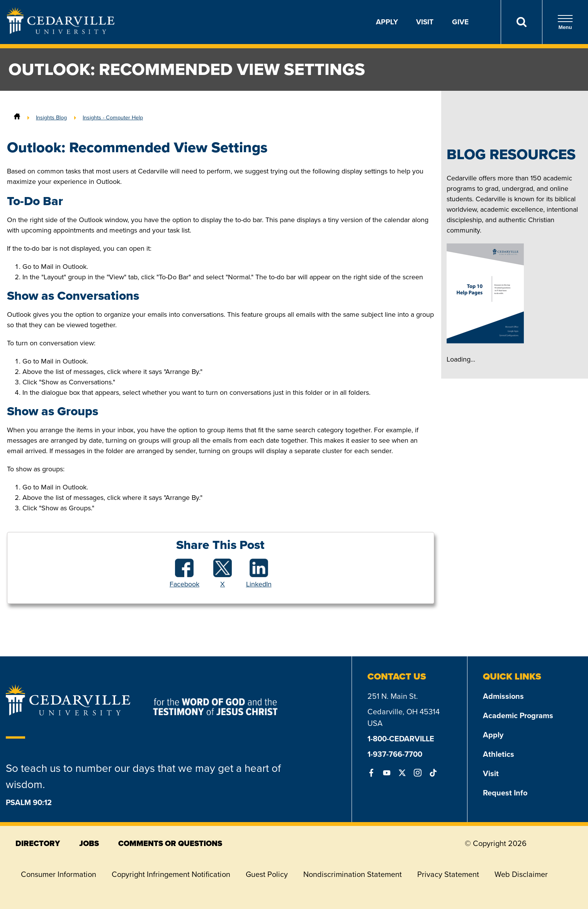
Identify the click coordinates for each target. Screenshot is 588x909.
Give (460, 22)
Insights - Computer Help (113, 117)
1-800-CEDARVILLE (401, 739)
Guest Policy (267, 874)
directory (38, 843)
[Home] (17, 117)
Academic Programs (518, 715)
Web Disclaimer (521, 874)
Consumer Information (59, 874)
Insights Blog (51, 117)
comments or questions (170, 843)
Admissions (503, 696)
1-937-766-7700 (395, 754)
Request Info (505, 793)
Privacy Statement (448, 874)
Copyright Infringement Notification (171, 874)
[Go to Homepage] (61, 32)
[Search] (521, 22)
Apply (387, 22)
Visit (425, 22)
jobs (89, 843)
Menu (565, 22)
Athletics (499, 754)
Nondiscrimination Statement (353, 874)
